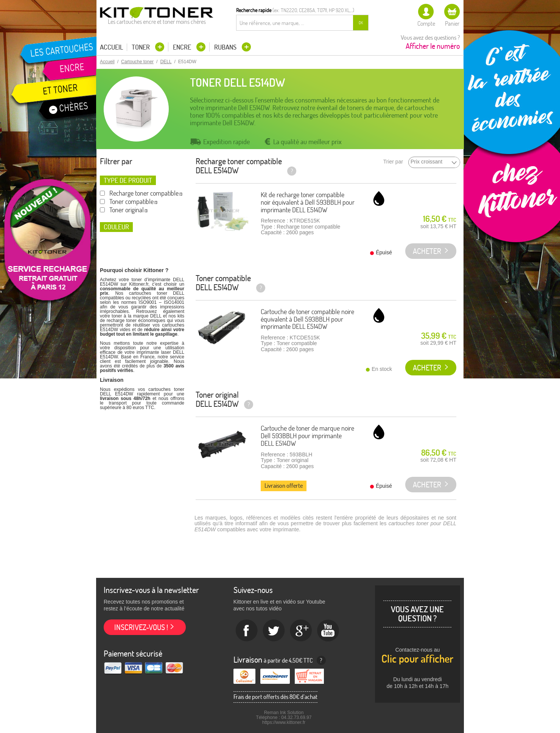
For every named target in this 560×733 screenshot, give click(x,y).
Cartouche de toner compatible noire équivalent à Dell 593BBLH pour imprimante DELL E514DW (307, 319)
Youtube (328, 631)
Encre (183, 47)
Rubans (226, 47)
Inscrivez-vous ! (141, 627)
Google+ (301, 631)
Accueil (111, 47)
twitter (274, 631)
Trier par (393, 162)
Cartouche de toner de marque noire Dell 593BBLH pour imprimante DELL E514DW (307, 436)
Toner (142, 47)
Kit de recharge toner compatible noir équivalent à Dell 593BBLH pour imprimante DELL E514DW (308, 202)
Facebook (247, 631)
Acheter (427, 368)
